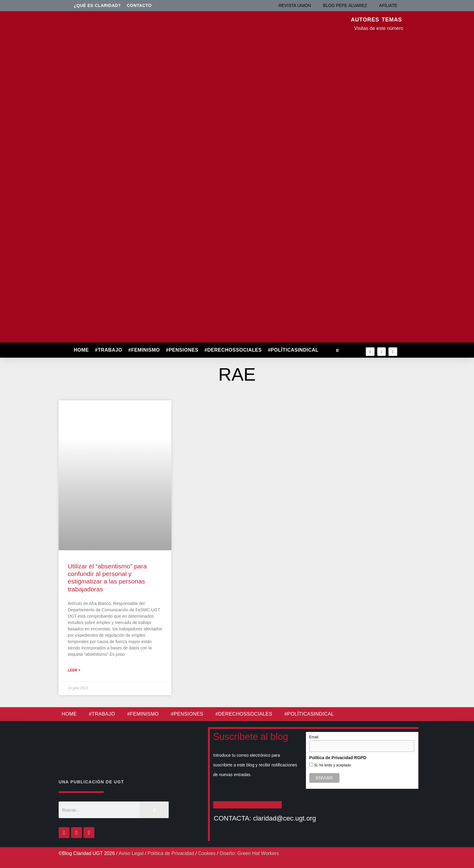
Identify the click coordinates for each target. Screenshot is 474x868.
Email (314, 737)
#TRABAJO (109, 350)
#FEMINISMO (144, 350)
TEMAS (392, 20)
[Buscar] (154, 810)
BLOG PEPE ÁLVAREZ (345, 5)
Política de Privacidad (171, 853)
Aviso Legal (131, 853)
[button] (337, 350)
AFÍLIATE (388, 5)
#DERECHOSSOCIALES (233, 350)
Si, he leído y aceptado (332, 765)
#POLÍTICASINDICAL (293, 350)
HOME (81, 350)
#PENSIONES (182, 350)
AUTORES (365, 20)
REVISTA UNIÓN (295, 5)
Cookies (207, 853)
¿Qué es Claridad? (97, 5)
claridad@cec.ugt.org (284, 818)
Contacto (139, 5)
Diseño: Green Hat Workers (249, 853)
